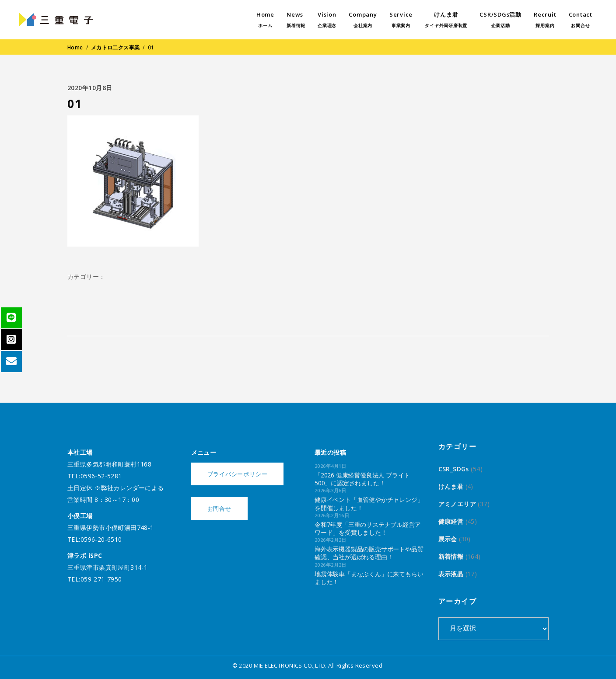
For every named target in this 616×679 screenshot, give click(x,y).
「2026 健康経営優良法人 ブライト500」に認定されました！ (362, 479)
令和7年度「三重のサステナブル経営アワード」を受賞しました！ (367, 528)
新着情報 (451, 556)
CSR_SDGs (454, 469)
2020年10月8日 (90, 88)
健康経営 (451, 521)
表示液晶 (451, 574)
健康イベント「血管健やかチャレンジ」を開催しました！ (369, 503)
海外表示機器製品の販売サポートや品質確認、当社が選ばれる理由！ (369, 553)
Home (75, 47)
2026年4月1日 (331, 466)
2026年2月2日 (331, 540)
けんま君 (451, 486)
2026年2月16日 (332, 515)
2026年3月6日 (331, 490)
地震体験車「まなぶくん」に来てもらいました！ (369, 578)
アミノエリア (457, 504)
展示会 (448, 539)
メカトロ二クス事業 (115, 47)
